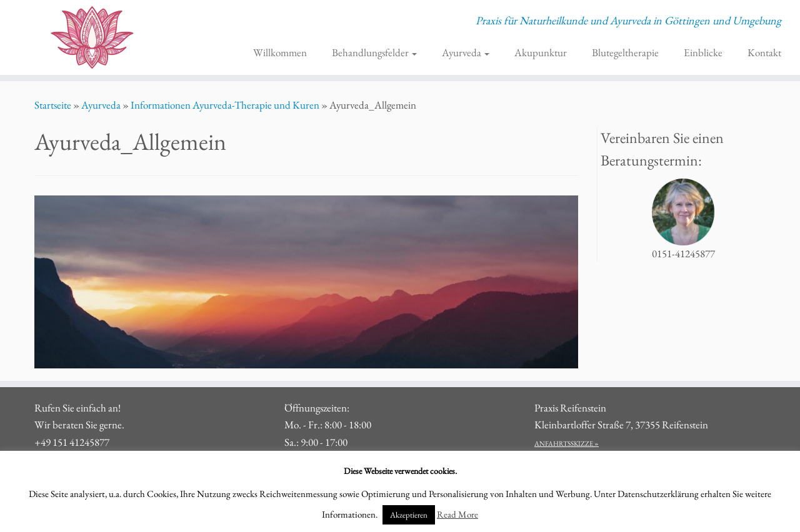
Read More (457, 514)
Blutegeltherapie (625, 52)
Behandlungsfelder (374, 52)
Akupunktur (541, 52)
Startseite (53, 105)
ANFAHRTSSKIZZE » (567, 443)
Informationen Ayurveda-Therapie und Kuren (225, 105)
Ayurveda (466, 52)
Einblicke (703, 52)
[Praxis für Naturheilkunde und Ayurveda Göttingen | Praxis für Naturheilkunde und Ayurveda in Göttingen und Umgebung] (92, 37)
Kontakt (764, 52)
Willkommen (280, 52)
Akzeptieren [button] (409, 515)
